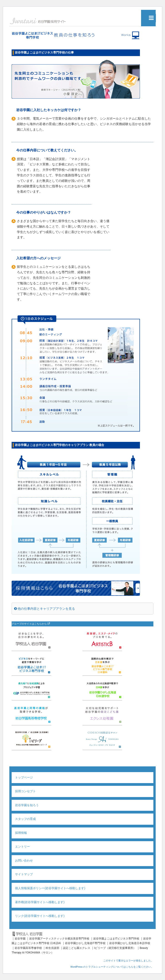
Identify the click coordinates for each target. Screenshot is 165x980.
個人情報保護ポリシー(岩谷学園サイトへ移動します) (50, 888)
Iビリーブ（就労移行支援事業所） (115, 948)
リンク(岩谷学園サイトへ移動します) (40, 916)
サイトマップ (24, 874)
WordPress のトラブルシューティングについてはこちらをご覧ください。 (112, 967)
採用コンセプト (25, 791)
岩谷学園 (20, 939)
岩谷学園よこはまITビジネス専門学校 (116, 939)
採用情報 (21, 833)
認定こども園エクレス (77, 948)
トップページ (24, 777)
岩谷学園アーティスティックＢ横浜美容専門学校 (59, 939)
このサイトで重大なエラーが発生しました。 (128, 961)
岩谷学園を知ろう (27, 805)
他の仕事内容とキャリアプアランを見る (45, 609)
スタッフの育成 (25, 819)
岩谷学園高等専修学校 (29, 948)
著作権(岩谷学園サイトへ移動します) (40, 902)
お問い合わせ (24, 861)
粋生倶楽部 (52, 948)
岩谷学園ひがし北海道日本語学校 (130, 943)
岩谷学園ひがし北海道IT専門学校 (85, 943)
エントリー (22, 847)
